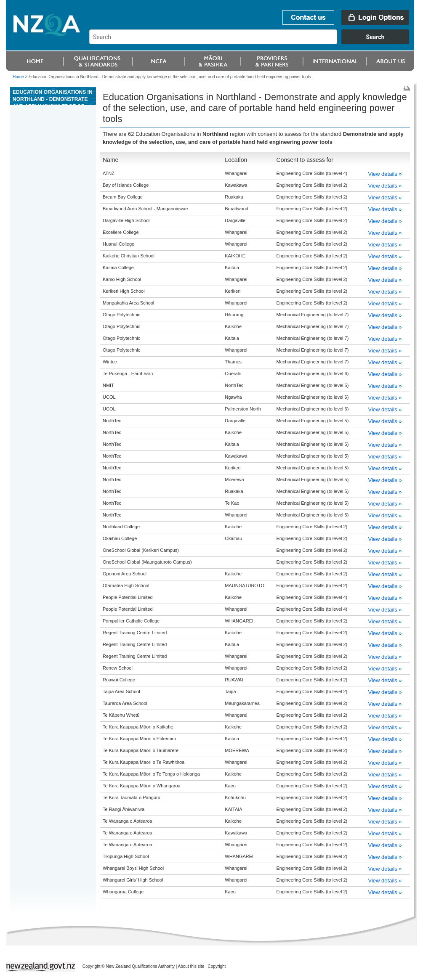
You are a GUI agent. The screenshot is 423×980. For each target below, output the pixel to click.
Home (18, 77)
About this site (191, 966)
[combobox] (253, 42)
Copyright (217, 966)
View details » (385, 174)
